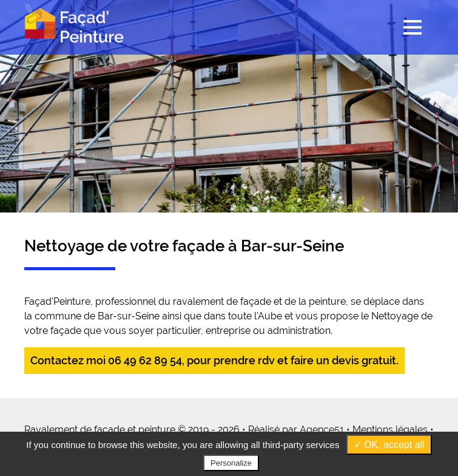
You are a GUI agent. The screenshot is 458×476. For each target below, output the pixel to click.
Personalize (231, 463)
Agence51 (322, 430)
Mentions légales (390, 430)
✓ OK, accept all (389, 445)
